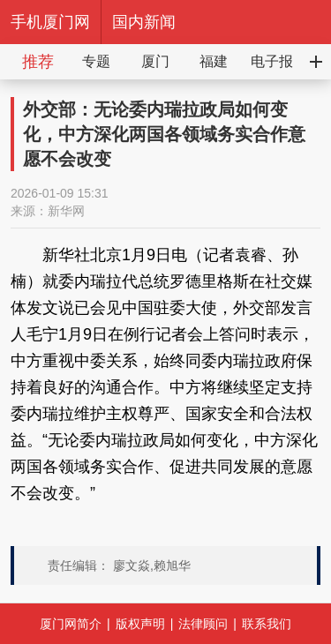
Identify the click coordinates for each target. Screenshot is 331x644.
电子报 (272, 61)
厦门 (155, 61)
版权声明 (140, 624)
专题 (96, 61)
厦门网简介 (71, 624)
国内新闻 (144, 22)
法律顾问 (203, 624)
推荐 (38, 62)
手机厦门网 (50, 22)
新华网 (66, 211)
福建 (214, 61)
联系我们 (267, 624)
